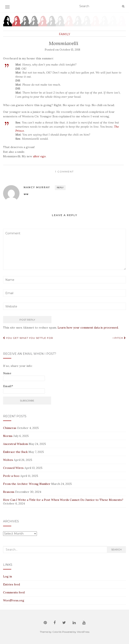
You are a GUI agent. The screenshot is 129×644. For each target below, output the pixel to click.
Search (116, 549)
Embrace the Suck (15, 452)
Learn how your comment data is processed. (88, 328)
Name (24, 376)
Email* (24, 389)
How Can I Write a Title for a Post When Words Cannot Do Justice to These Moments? (63, 500)
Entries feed (11, 584)
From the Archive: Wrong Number (27, 484)
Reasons (9, 492)
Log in (7, 576)
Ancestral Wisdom (15, 444)
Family (64, 34)
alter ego (39, 156)
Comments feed (14, 592)
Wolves (8, 460)
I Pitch (119, 338)
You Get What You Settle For (28, 338)
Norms (8, 436)
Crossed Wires (13, 468)
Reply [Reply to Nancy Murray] (60, 188)
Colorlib (57, 632)
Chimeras (10, 428)
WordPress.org (14, 600)
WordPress (83, 632)
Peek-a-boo (11, 476)
